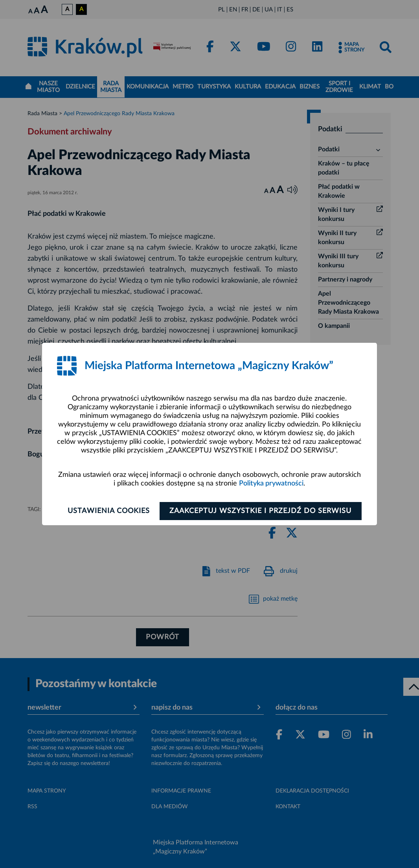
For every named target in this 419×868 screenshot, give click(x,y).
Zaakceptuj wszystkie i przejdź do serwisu (261, 511)
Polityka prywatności (271, 484)
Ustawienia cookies (108, 511)
